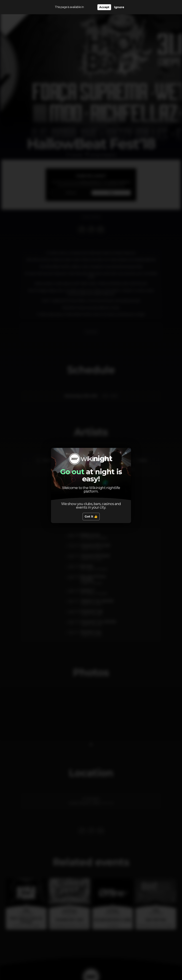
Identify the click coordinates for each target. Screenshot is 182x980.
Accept (104, 7)
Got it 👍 (91, 517)
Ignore (119, 7)
